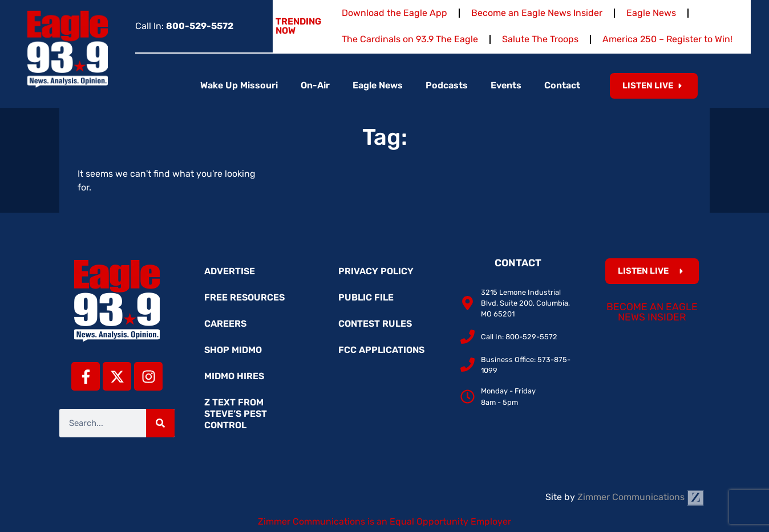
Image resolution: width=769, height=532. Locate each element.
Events (506, 85)
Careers (225, 324)
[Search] (160, 423)
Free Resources (244, 297)
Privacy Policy (376, 271)
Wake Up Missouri (239, 85)
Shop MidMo (233, 350)
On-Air (315, 85)
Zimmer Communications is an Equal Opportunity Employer (384, 521)
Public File (366, 297)
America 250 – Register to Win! (667, 39)
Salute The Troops (540, 39)
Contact (562, 85)
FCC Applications (381, 350)
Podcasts (447, 85)
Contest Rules (375, 324)
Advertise (230, 271)
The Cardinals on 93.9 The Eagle (410, 39)
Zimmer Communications (641, 497)
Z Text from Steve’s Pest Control (236, 414)
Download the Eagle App (394, 13)
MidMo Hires (234, 376)
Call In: (184, 26)
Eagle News (651, 13)
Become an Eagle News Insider (537, 13)
